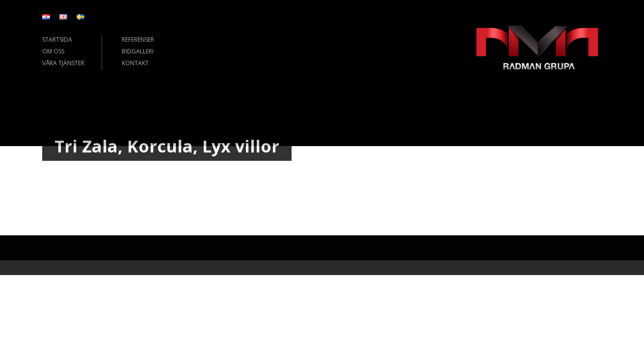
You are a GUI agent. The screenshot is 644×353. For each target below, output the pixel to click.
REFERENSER (138, 39)
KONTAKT (135, 63)
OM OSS (53, 51)
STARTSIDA (57, 39)
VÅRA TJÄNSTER (63, 63)
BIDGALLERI (138, 51)
